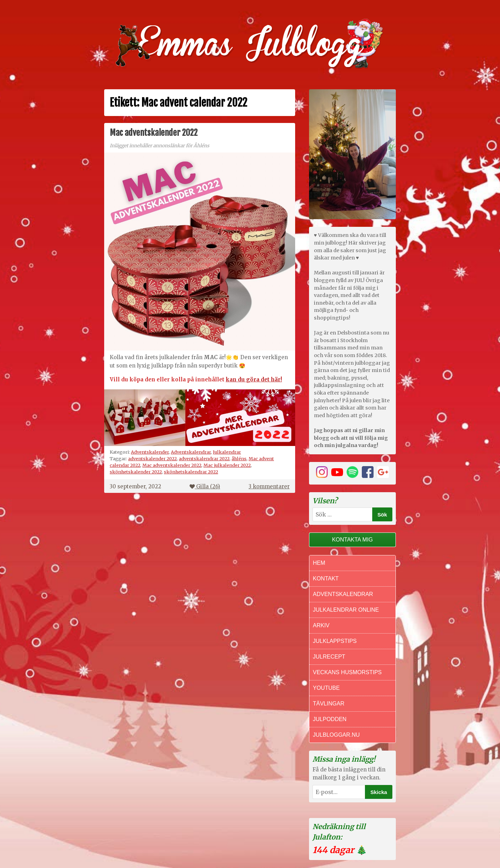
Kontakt (326, 578)
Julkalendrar (227, 452)
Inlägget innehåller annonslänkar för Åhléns (160, 146)
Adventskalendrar (191, 452)
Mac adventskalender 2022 (154, 133)
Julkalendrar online (346, 610)
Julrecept (329, 657)
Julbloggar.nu (336, 735)
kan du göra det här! (254, 379)
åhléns (239, 458)
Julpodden (330, 719)
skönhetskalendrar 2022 (191, 472)
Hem (319, 563)
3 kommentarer (269, 486)
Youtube (326, 688)
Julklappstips (335, 641)
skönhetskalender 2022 (136, 472)
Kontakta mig (352, 540)
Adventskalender (150, 452)
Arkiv (321, 625)
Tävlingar (329, 704)
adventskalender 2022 (152, 458)
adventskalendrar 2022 (204, 458)
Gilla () (205, 486)
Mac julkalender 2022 (227, 465)
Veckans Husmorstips (347, 672)
